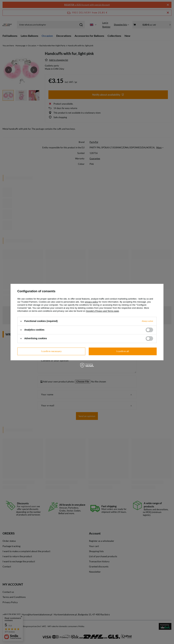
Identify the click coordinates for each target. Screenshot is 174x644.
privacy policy (91, 302)
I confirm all (123, 351)
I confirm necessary (51, 351)
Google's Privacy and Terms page (102, 311)
